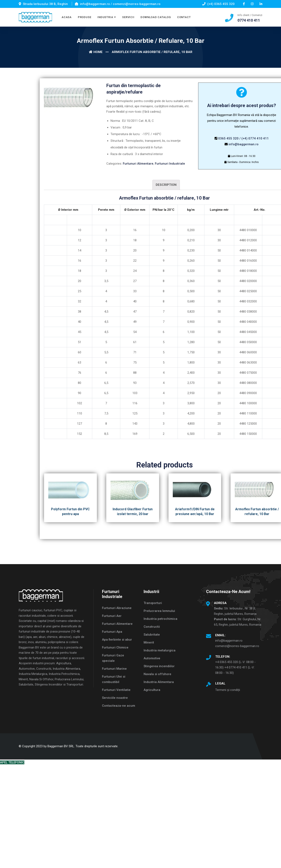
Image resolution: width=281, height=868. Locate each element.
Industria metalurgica (160, 650)
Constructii (152, 627)
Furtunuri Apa (112, 632)
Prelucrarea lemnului (159, 611)
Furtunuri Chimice (115, 647)
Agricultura (152, 690)
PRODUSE (85, 17)
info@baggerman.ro (244, 144)
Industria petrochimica (160, 619)
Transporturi (153, 603)
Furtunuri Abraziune (117, 608)
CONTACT (184, 17)
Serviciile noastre (115, 698)
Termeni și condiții (228, 690)
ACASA (67, 17)
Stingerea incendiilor (159, 666)
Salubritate (152, 635)
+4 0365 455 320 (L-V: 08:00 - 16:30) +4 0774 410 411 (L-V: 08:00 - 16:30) (235, 667)
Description (166, 185)
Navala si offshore (157, 674)
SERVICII (128, 17)
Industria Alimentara (159, 682)
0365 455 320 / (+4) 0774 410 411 (243, 138)
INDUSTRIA (105, 17)
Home (96, 52)
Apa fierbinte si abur (117, 640)
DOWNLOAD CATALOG (156, 17)
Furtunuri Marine (114, 669)
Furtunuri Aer (112, 616)
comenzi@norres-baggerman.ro (237, 646)
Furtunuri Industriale (170, 164)
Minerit (149, 642)
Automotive (152, 658)
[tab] (166, 185)
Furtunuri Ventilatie (116, 690)
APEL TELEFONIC (12, 762)
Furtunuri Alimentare (138, 164)
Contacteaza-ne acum (119, 706)
